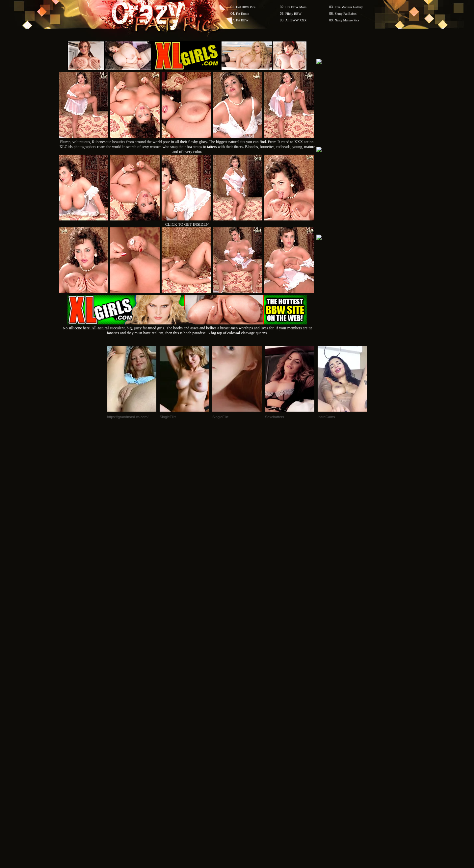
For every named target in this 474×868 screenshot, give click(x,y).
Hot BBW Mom (296, 7)
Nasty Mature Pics (347, 20)
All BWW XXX (296, 20)
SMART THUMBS (249, 742)
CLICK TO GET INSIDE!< (187, 224)
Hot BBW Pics (246, 7)
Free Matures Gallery (349, 7)
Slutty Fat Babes (346, 14)
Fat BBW (242, 20)
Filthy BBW (293, 14)
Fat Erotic (243, 14)
